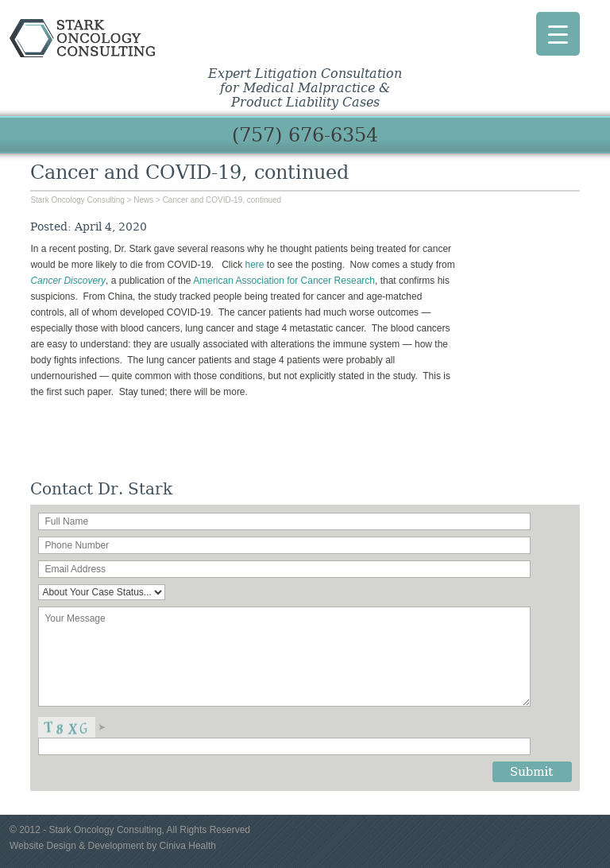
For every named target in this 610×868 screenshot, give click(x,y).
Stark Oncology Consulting (119, 38)
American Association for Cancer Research (284, 281)
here (255, 265)
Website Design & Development (77, 846)
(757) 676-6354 (305, 135)
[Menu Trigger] (558, 34)
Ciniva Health (188, 846)
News (143, 200)
